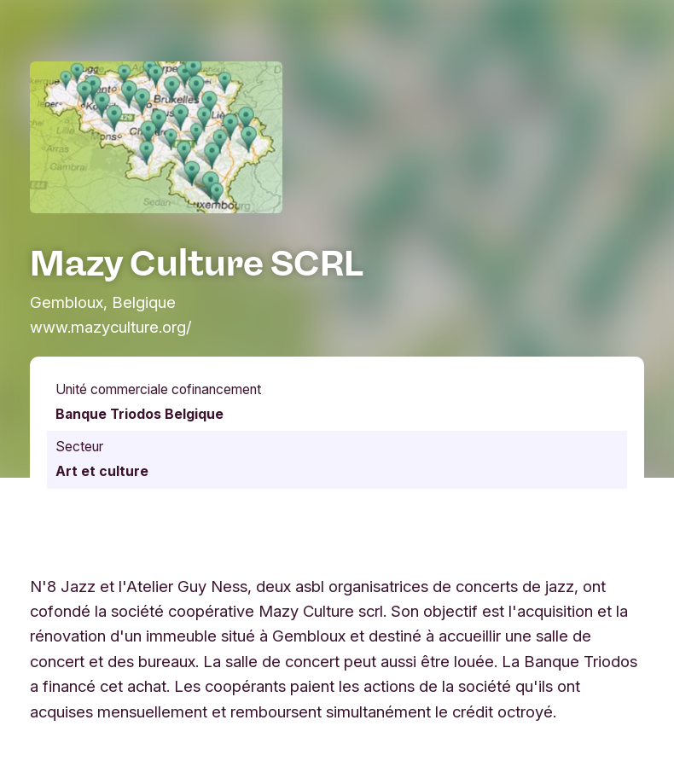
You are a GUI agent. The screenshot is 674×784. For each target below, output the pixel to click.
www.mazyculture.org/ (111, 327)
